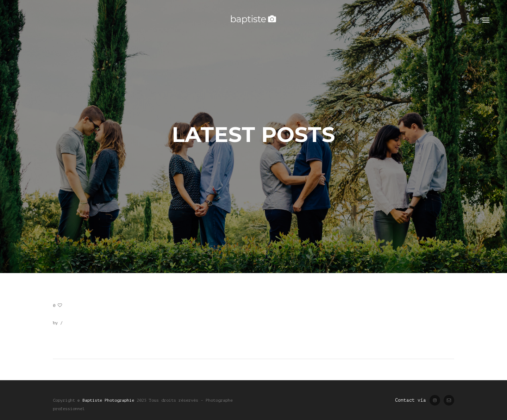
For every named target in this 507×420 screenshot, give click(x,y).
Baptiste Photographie (108, 400)
